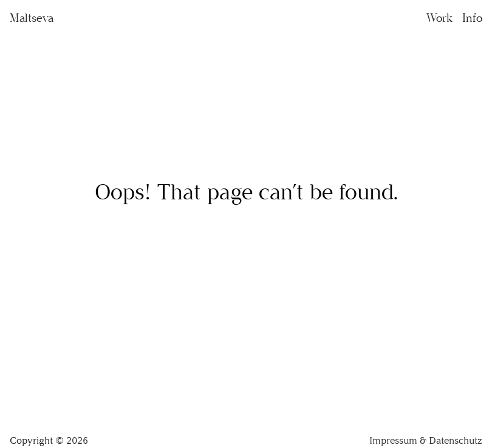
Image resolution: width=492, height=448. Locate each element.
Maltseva (32, 18)
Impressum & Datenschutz (426, 440)
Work (439, 18)
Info (472, 18)
